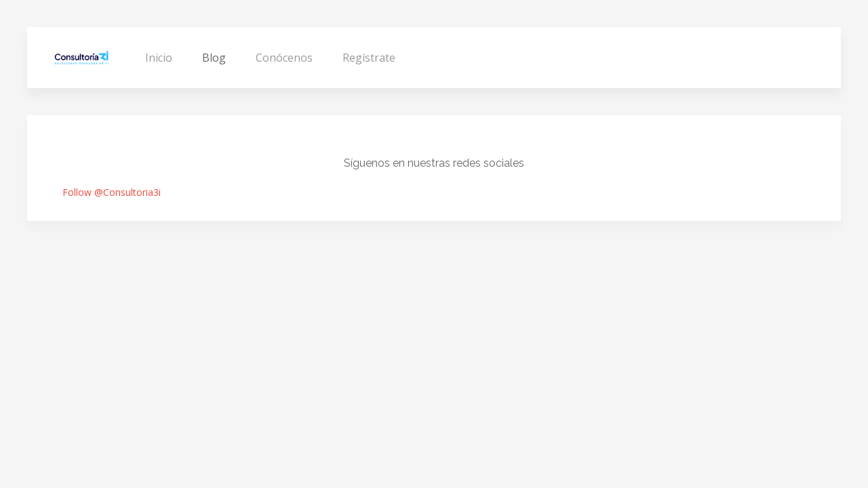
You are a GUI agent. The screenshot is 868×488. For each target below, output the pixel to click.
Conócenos (284, 58)
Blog (214, 58)
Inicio (159, 58)
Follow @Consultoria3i (112, 192)
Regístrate (369, 58)
